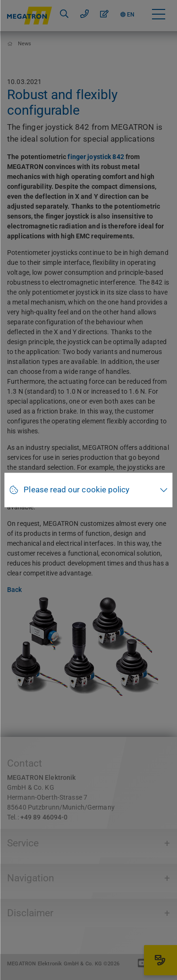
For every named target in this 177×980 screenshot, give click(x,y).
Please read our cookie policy (76, 490)
